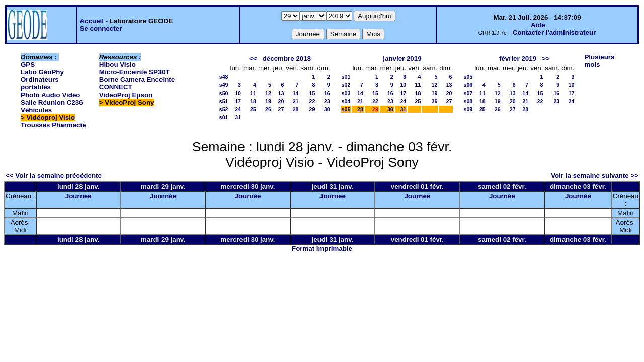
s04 (346, 101)
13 (281, 93)
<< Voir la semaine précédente (54, 176)
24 (238, 109)
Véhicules (36, 110)
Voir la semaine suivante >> (595, 176)
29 (312, 109)
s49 (224, 85)
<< (253, 59)
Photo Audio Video (50, 95)
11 (253, 93)
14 (296, 93)
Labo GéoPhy (42, 72)
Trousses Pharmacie (53, 125)
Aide (538, 25)
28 (296, 109)
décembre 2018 (287, 59)
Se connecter (101, 28)
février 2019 (518, 59)
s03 (346, 93)
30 (327, 109)
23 (327, 101)
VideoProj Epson (126, 95)
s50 (224, 93)
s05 (346, 109)
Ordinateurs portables (40, 83)
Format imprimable (322, 249)
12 (268, 93)
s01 (224, 117)
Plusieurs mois (599, 61)
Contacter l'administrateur (554, 32)
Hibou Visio (117, 65)
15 (312, 93)
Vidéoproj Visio (51, 117)
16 (327, 93)
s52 (224, 109)
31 (238, 117)
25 (253, 109)
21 (296, 101)
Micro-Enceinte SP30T (134, 72)
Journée (78, 196)
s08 (468, 101)
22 (312, 101)
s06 (468, 85)
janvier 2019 (402, 59)
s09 (468, 109)
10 (238, 93)
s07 (468, 93)
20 (281, 101)
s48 (224, 77)
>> (546, 59)
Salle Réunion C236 (52, 102)
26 (268, 109)
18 (253, 101)
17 (238, 101)
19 (268, 101)
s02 (346, 85)
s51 (224, 101)
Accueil (92, 21)
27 (281, 109)
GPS (28, 65)
